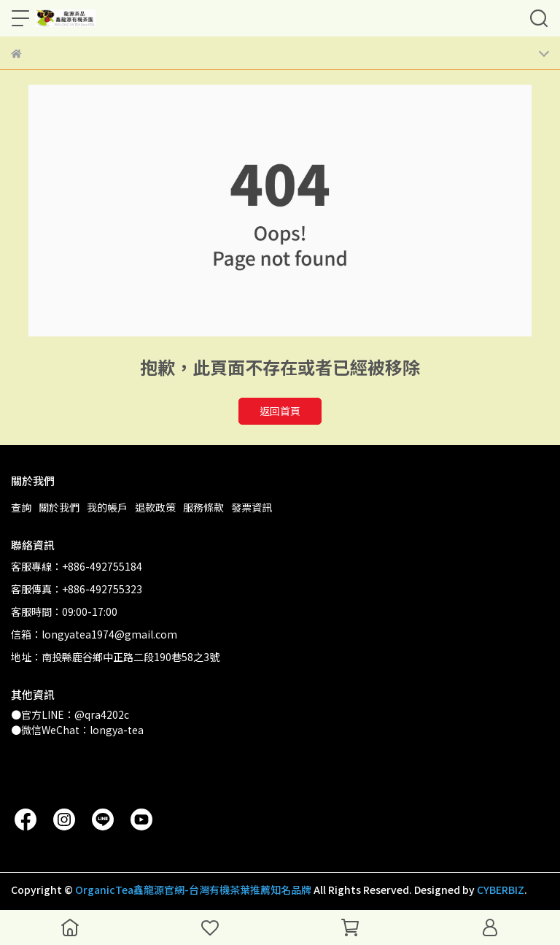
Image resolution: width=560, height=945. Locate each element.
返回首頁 (280, 411)
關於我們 (59, 507)
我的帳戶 (107, 507)
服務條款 (203, 507)
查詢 (21, 507)
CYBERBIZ (501, 890)
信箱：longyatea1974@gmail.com (94, 634)
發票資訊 (252, 507)
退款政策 (155, 507)
